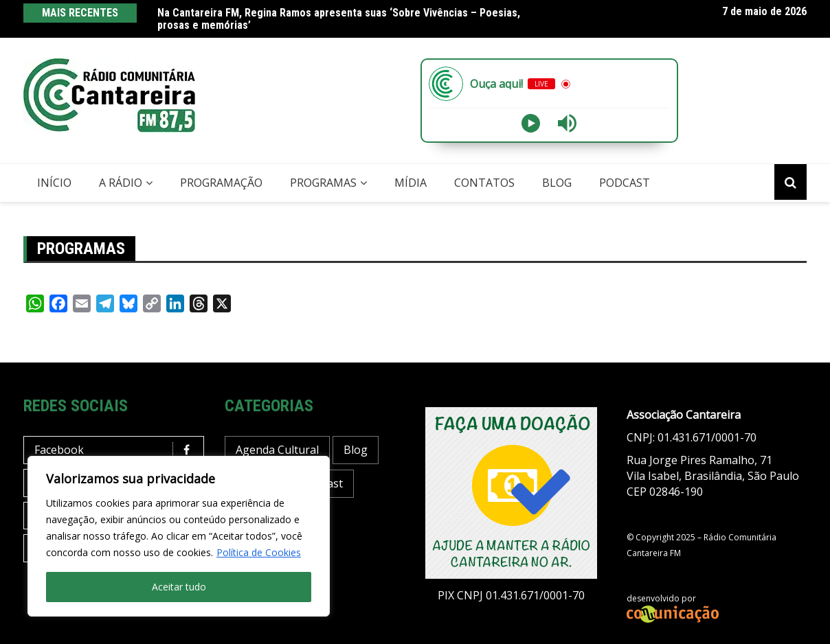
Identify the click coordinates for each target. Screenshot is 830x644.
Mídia (411, 183)
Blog (557, 183)
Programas (323, 183)
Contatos (484, 183)
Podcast (625, 183)
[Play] (531, 123)
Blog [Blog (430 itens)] (356, 450)
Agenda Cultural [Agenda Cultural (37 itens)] (277, 450)
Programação (221, 183)
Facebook (117, 450)
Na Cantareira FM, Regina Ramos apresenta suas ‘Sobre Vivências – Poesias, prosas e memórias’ (339, 19)
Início (54, 183)
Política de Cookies (259, 552)
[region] (179, 536)
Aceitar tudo (179, 587)
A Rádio (121, 183)
